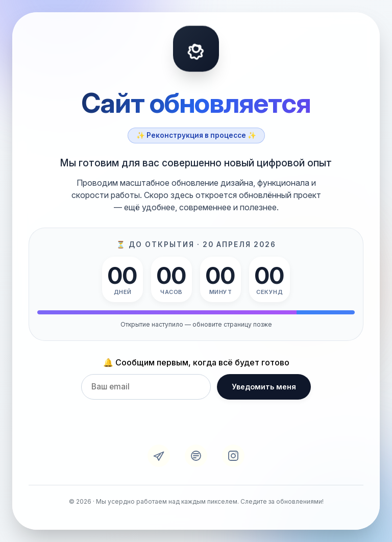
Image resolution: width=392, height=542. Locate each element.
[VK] (196, 456)
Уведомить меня (264, 387)
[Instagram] (233, 456)
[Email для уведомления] (146, 387)
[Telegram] (159, 456)
